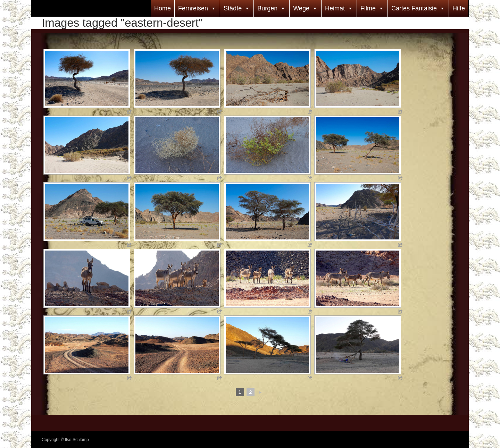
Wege (301, 8)
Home (162, 8)
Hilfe (459, 8)
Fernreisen (193, 8)
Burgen (267, 8)
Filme (368, 8)
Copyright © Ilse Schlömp (65, 440)
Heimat (335, 8)
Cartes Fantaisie (414, 8)
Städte (233, 8)
